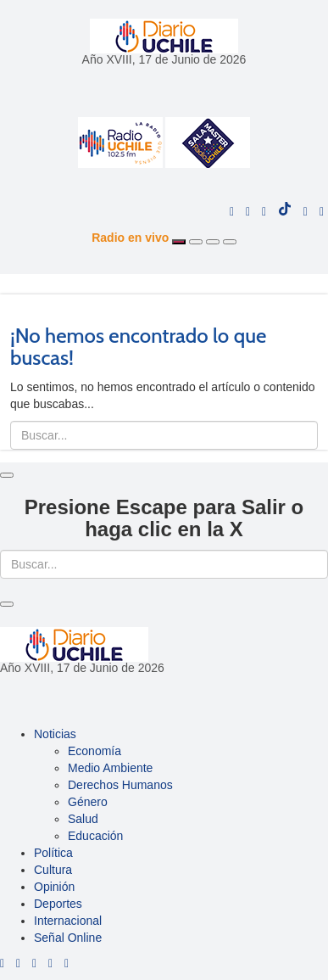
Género (88, 802)
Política (53, 853)
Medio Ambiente (110, 768)
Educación (95, 836)
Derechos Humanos (120, 785)
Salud (83, 819)
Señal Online (68, 938)
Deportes (58, 904)
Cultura (53, 870)
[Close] (7, 475)
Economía (95, 751)
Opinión (54, 887)
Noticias (55, 734)
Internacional (68, 921)
